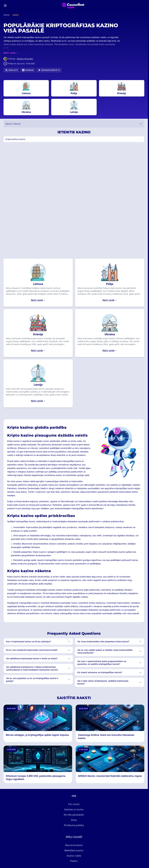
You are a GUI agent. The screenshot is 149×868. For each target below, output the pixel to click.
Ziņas (74, 820)
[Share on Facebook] (28, 70)
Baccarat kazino (74, 845)
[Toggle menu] (5, 6)
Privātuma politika (74, 825)
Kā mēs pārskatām (74, 815)
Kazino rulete (74, 856)
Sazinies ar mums (74, 809)
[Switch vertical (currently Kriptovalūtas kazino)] (74, 139)
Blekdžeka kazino (74, 850)
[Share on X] (11, 70)
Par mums (74, 804)
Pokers (74, 861)
